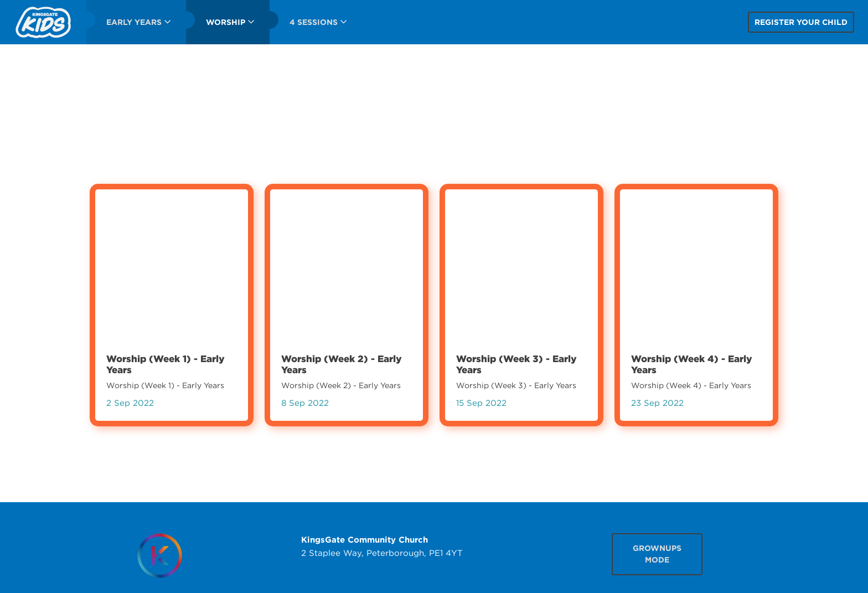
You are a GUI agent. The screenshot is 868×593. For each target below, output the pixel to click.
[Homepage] (159, 556)
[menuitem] (43, 22)
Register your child (801, 22)
